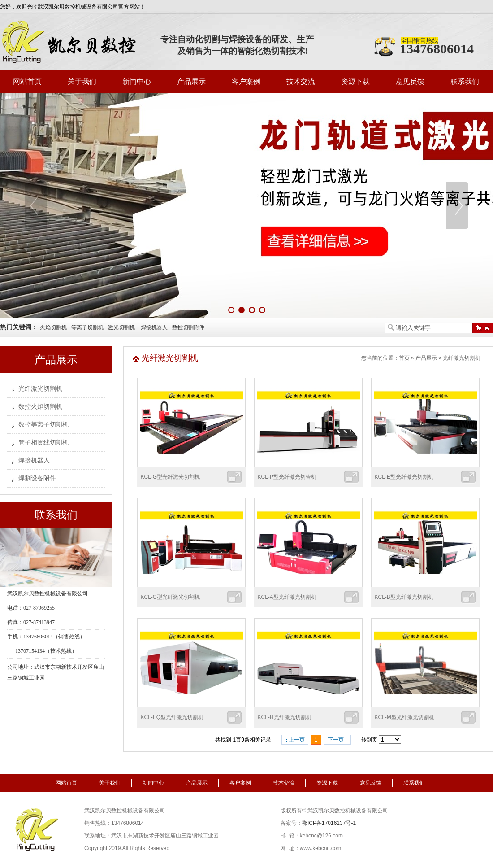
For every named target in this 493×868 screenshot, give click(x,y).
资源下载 (355, 81)
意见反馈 (410, 81)
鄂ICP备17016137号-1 (329, 823)
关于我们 (82, 81)
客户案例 (246, 81)
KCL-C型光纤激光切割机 (170, 597)
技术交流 (301, 81)
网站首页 (27, 81)
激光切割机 (121, 327)
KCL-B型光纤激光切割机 (404, 597)
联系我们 (465, 81)
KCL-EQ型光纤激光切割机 (172, 717)
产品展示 (191, 81)
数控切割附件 (188, 327)
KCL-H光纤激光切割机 (285, 717)
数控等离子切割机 (43, 425)
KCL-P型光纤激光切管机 (287, 477)
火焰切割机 (53, 327)
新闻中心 (137, 81)
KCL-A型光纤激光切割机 (287, 597)
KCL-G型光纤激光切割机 (171, 477)
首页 (404, 358)
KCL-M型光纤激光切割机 (404, 717)
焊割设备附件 (37, 478)
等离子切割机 (87, 327)
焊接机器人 (154, 327)
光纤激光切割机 (40, 389)
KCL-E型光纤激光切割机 (404, 477)
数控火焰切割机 (40, 407)
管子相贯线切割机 (43, 443)
